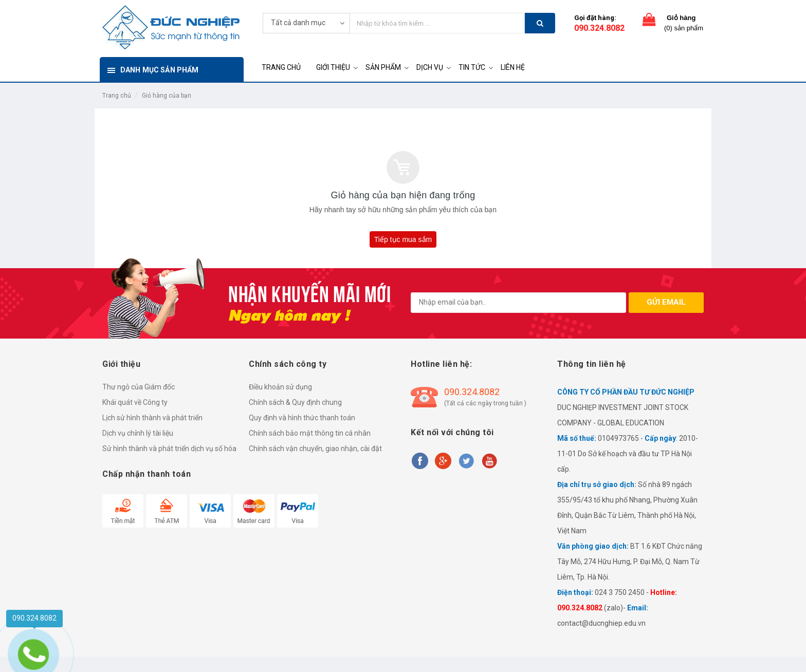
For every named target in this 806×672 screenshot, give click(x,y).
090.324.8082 (599, 28)
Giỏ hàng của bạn (167, 96)
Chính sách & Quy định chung (295, 402)
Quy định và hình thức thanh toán (302, 418)
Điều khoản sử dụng (280, 387)
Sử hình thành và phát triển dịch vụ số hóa (169, 449)
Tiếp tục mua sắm (403, 239)
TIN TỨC (472, 67)
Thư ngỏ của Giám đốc (139, 387)
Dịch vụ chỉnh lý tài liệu (138, 433)
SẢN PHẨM (383, 67)
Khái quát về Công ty (135, 402)
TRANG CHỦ (281, 67)
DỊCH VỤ (430, 67)
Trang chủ (117, 96)
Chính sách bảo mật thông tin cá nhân (310, 433)
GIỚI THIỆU (333, 67)
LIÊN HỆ (513, 67)
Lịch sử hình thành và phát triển (152, 418)
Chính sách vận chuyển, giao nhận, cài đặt (315, 449)
